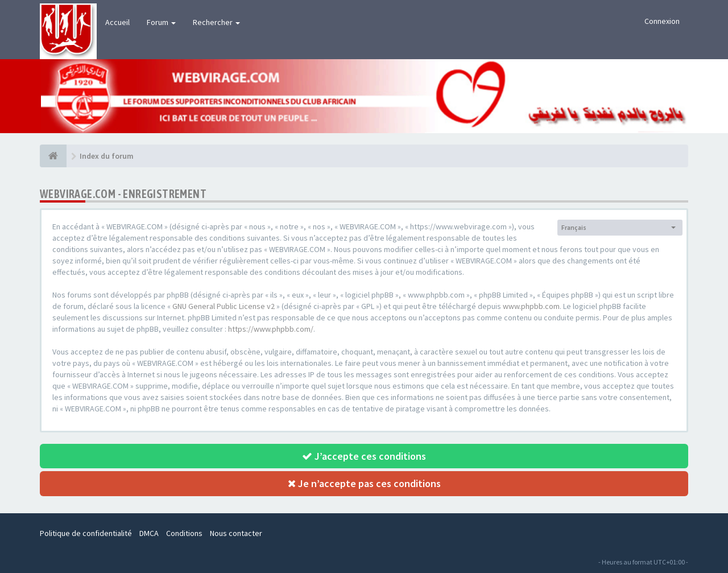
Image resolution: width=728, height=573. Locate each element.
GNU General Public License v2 (224, 306)
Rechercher (216, 22)
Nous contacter (236, 533)
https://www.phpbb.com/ (271, 329)
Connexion (662, 21)
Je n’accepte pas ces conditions (364, 483)
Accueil (117, 22)
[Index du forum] (53, 156)
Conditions (184, 533)
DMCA (149, 533)
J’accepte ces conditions (364, 456)
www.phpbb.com (531, 306)
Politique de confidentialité (86, 533)
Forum (161, 22)
